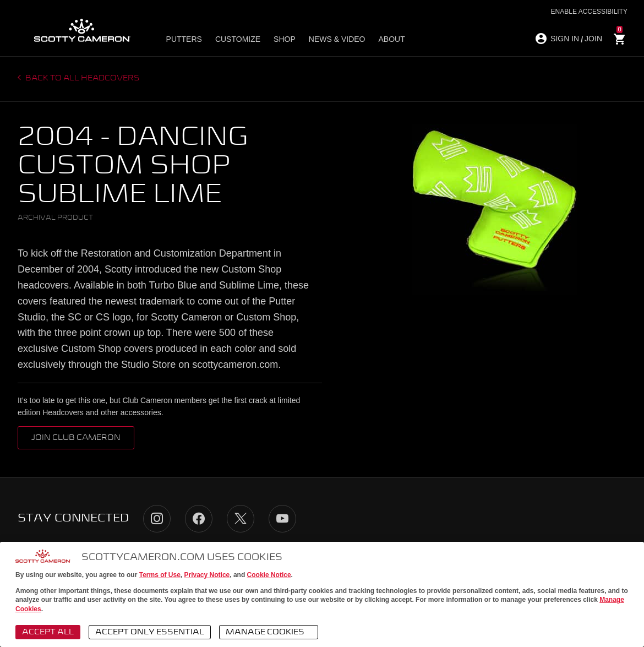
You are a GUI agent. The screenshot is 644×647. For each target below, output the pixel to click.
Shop (285, 39)
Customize (238, 39)
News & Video (337, 39)
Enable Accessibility (589, 12)
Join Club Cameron (76, 438)
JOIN (593, 39)
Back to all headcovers (82, 78)
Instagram (157, 519)
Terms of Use (160, 575)
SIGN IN (565, 39)
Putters (184, 39)
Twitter (241, 519)
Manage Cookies (270, 633)
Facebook (199, 519)
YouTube (282, 519)
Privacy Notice (207, 575)
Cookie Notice (269, 575)
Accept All (48, 632)
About (391, 39)
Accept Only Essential (150, 632)
